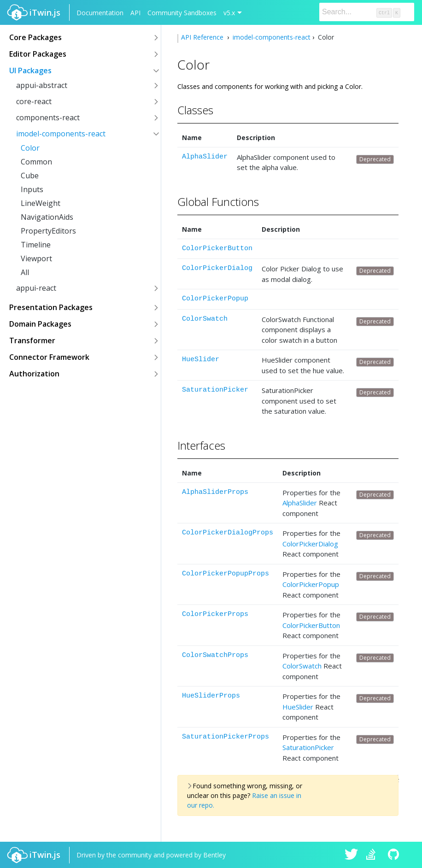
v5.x (229, 13)
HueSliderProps (211, 696)
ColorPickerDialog (217, 268)
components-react (48, 117)
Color (30, 148)
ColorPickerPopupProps (226, 574)
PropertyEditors (48, 231)
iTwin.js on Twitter (352, 855)
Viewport (36, 258)
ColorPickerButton (217, 249)
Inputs (32, 189)
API (135, 13)
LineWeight (41, 203)
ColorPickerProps (215, 614)
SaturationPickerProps (226, 737)
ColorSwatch (205, 319)
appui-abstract (42, 85)
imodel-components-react (61, 134)
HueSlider (201, 360)
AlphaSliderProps (215, 492)
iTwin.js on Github (395, 855)
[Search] (367, 12)
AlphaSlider (205, 157)
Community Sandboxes (182, 13)
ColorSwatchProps (215, 655)
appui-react (36, 288)
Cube (30, 176)
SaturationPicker (215, 390)
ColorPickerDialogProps (228, 533)
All (25, 272)
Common (36, 162)
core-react (34, 101)
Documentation (100, 13)
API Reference (203, 37)
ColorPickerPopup (215, 299)
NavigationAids (47, 217)
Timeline (36, 245)
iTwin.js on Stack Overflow (373, 855)
